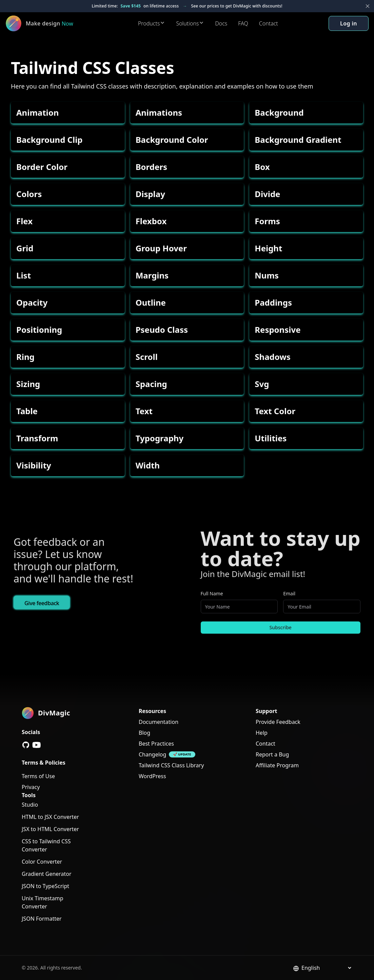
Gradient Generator (47, 874)
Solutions (190, 23)
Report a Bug (272, 754)
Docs (221, 23)
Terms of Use (38, 776)
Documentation (159, 722)
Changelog (152, 754)
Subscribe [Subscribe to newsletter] (281, 627)
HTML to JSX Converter (50, 817)
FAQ (243, 23)
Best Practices (156, 744)
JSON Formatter (42, 919)
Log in (349, 23)
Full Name (212, 593)
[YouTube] (37, 745)
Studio (30, 805)
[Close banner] (368, 6)
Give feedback (42, 603)
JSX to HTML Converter (50, 829)
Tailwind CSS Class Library (171, 765)
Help (262, 733)
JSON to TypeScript (45, 886)
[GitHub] (26, 745)
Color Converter (42, 862)
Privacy (31, 787)
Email (289, 593)
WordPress (152, 776)
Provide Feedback (278, 722)
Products (152, 23)
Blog (144, 733)
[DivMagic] (46, 23)
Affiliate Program (277, 765)
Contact (269, 23)
